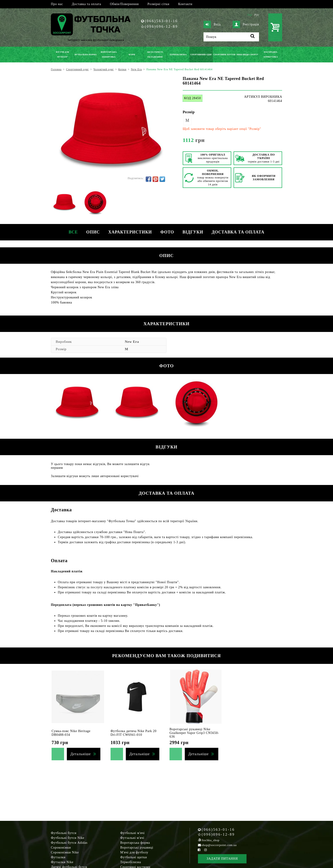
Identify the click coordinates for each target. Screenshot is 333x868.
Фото (168, 232)
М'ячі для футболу (134, 852)
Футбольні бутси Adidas (69, 843)
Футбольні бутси (64, 833)
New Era (132, 342)
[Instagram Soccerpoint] (205, 850)
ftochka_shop (211, 840)
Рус (257, 15)
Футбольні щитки (134, 857)
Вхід (212, 25)
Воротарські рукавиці (137, 848)
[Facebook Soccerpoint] (199, 850)
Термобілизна (131, 862)
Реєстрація (246, 25)
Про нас (57, 4)
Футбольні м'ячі (133, 833)
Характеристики (130, 232)
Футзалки (58, 857)
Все (71, 232)
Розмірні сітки (159, 4)
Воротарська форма (135, 843)
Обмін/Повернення (124, 4)
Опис (92, 232)
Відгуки (194, 232)
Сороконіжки (61, 848)
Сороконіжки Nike (65, 852)
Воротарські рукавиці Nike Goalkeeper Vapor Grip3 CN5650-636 (194, 733)
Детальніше (80, 754)
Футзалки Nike (62, 862)
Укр (249, 15)
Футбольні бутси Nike (68, 838)
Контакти (185, 4)
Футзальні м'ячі (132, 838)
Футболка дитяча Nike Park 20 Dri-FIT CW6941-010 (134, 733)
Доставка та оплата (86, 4)
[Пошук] (231, 37)
